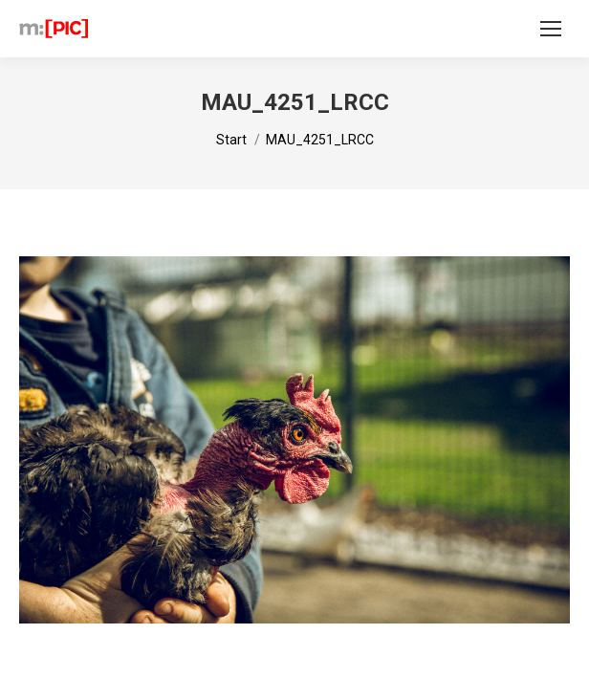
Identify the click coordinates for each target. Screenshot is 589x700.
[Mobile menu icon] (551, 29)
